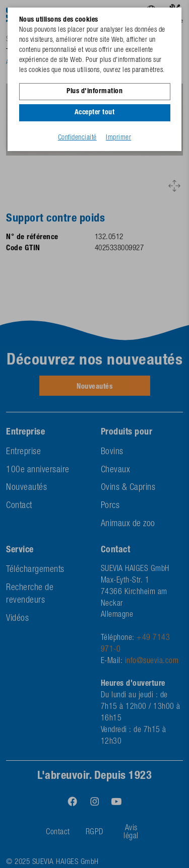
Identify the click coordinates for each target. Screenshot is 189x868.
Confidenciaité (77, 138)
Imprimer (118, 138)
